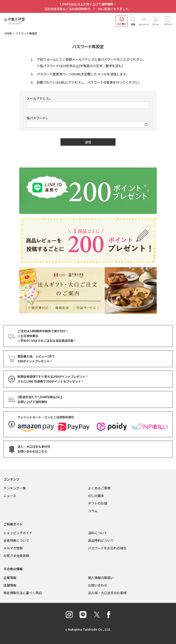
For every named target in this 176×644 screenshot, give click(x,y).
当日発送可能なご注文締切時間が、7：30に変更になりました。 (88, 9)
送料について (98, 533)
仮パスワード (38, 118)
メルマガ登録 (13, 548)
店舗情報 (10, 585)
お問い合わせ (98, 585)
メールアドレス (39, 98)
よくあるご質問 (99, 488)
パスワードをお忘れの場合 (107, 548)
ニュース (10, 496)
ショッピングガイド (18, 533)
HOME (8, 33)
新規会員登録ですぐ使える (53, 377)
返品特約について (101, 540)
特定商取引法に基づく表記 (23, 593)
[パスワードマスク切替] (146, 124)
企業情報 (10, 578)
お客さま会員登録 (16, 556)
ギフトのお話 (98, 503)
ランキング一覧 (15, 488)
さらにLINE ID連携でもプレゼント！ (51, 382)
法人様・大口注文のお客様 (107, 593)
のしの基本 (96, 496)
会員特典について (16, 540)
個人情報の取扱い (101, 578)
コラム (93, 511)
